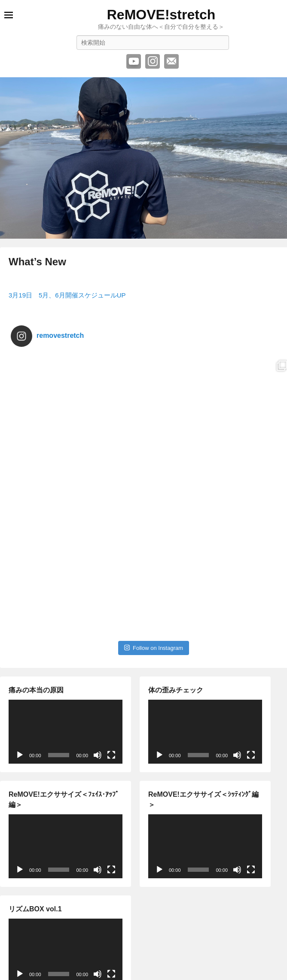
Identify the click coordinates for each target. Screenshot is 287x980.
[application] (66, 684)
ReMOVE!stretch (161, 15)
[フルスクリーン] (111, 708)
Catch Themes (182, 977)
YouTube (134, 61)
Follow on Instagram (154, 600)
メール (171, 61)
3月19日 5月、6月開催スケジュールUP (67, 295)
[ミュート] (98, 708)
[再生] (20, 708)
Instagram (153, 61)
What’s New (37, 262)
